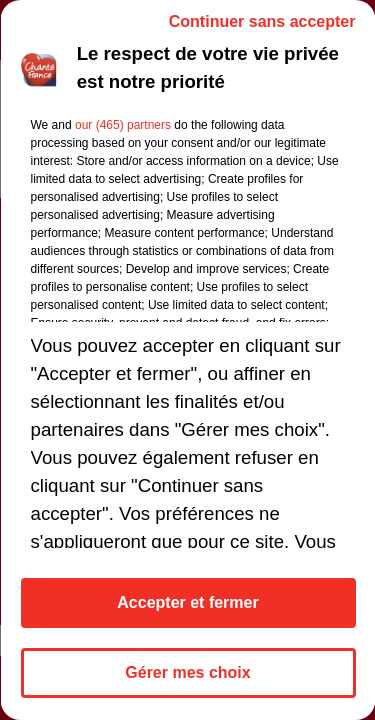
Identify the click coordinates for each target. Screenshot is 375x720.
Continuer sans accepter (261, 21)
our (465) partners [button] (122, 125)
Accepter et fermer (187, 602)
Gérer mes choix (187, 672)
